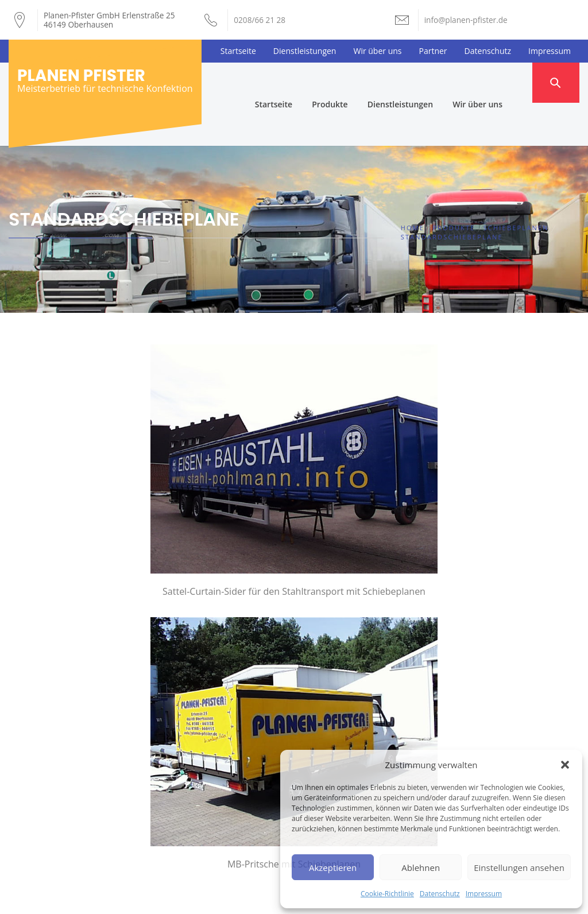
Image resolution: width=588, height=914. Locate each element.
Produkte (351, 82)
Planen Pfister (81, 75)
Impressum (484, 894)
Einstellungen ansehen (519, 867)
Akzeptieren (333, 867)
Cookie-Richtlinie (387, 894)
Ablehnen (421, 867)
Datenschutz (440, 894)
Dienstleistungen (305, 51)
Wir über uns (377, 51)
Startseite (238, 51)
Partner (433, 51)
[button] (565, 765)
